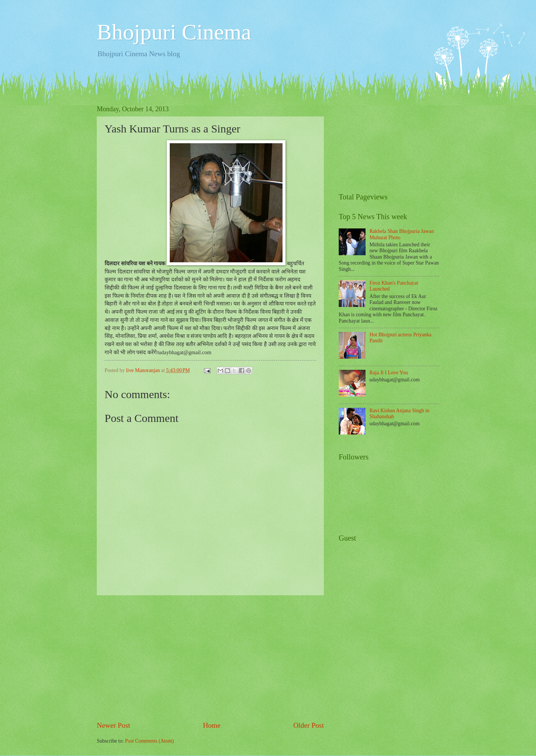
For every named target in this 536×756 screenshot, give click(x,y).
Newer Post (114, 725)
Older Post (309, 725)
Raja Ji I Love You (389, 373)
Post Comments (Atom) (149, 741)
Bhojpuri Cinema (174, 32)
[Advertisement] (210, 658)
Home (212, 725)
